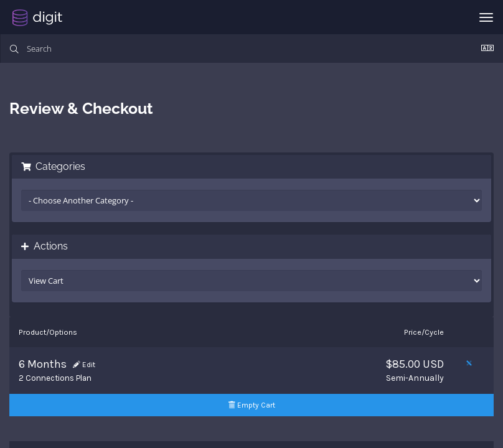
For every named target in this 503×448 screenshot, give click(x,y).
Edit (84, 365)
